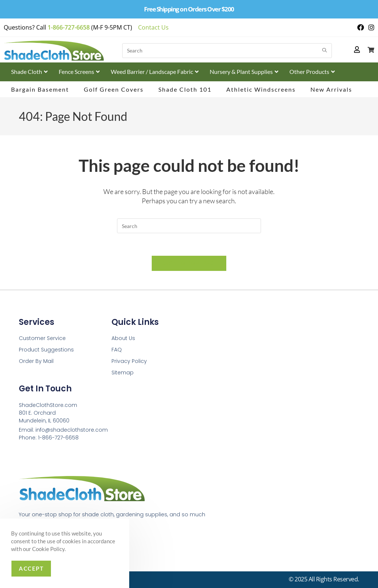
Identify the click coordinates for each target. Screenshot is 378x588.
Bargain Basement (40, 89)
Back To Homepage (189, 263)
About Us (123, 338)
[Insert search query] (189, 226)
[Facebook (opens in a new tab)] (361, 27)
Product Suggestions (46, 350)
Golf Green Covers (114, 89)
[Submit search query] (324, 51)
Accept (31, 568)
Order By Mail (36, 361)
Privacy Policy (129, 361)
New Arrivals (331, 89)
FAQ (117, 350)
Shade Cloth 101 (185, 89)
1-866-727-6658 (69, 27)
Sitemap (123, 373)
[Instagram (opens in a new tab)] (370, 27)
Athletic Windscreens (261, 89)
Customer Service (42, 338)
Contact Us (153, 27)
